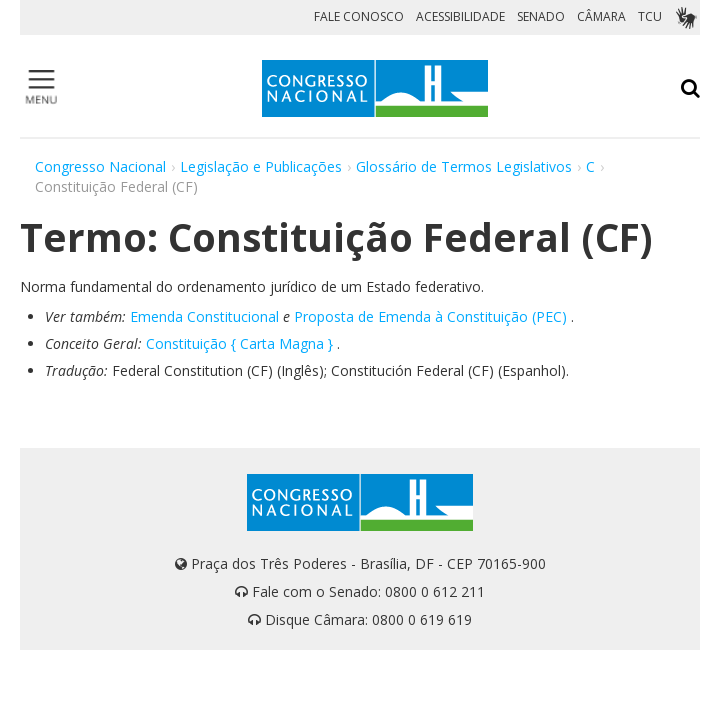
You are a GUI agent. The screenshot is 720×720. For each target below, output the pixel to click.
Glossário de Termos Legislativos (464, 166)
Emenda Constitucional (204, 316)
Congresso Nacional (100, 166)
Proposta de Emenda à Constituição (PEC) (430, 316)
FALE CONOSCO (359, 16)
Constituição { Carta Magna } (239, 343)
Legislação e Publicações (261, 166)
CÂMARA (601, 16)
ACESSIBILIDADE (460, 16)
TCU (650, 16)
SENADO (541, 16)
